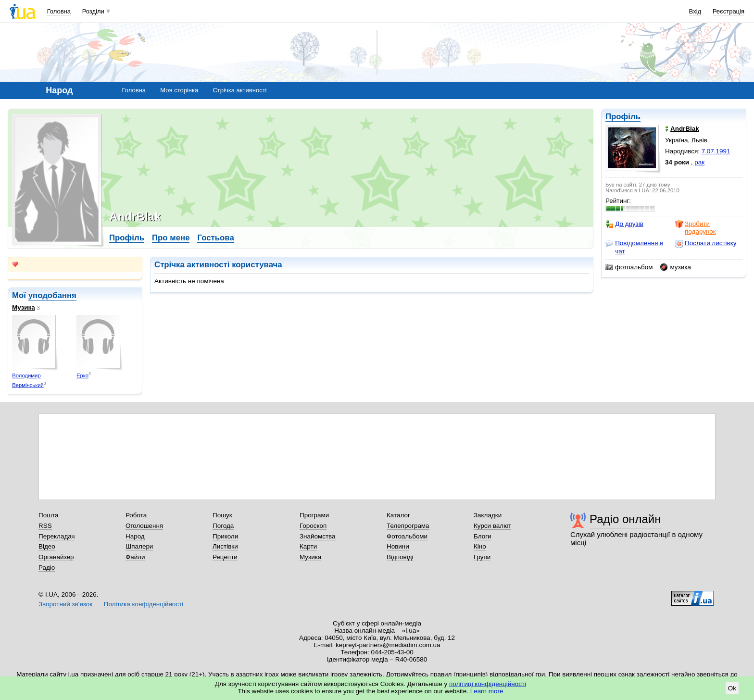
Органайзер (56, 557)
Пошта (48, 515)
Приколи (225, 536)
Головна (59, 11)
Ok (732, 688)
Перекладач (57, 536)
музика (675, 267)
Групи (482, 557)
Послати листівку (706, 243)
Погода (223, 526)
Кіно (480, 546)
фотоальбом (629, 267)
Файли (135, 557)
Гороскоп (313, 526)
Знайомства (318, 536)
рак (699, 162)
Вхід (695, 11)
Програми (314, 515)
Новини (398, 546)
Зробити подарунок (696, 228)
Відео (47, 546)
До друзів (624, 224)
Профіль (623, 117)
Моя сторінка (179, 90)
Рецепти (225, 557)
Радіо (47, 568)
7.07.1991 (716, 151)
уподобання (52, 295)
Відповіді (400, 557)
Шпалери (139, 546)
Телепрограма (408, 526)
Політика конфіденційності (144, 604)
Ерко (82, 375)
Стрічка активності (239, 90)
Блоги (483, 536)
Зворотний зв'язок (65, 604)
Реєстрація (729, 11)
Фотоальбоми (407, 536)
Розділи (93, 11)
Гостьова (215, 238)
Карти (308, 546)
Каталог (398, 515)
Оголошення (144, 526)
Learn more (487, 691)
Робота (136, 515)
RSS (45, 526)
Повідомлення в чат (634, 247)
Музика (24, 307)
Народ (135, 536)
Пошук (222, 515)
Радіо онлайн (625, 519)
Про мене (171, 238)
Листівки (225, 546)
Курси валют (492, 526)
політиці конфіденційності (488, 684)
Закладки (488, 515)
